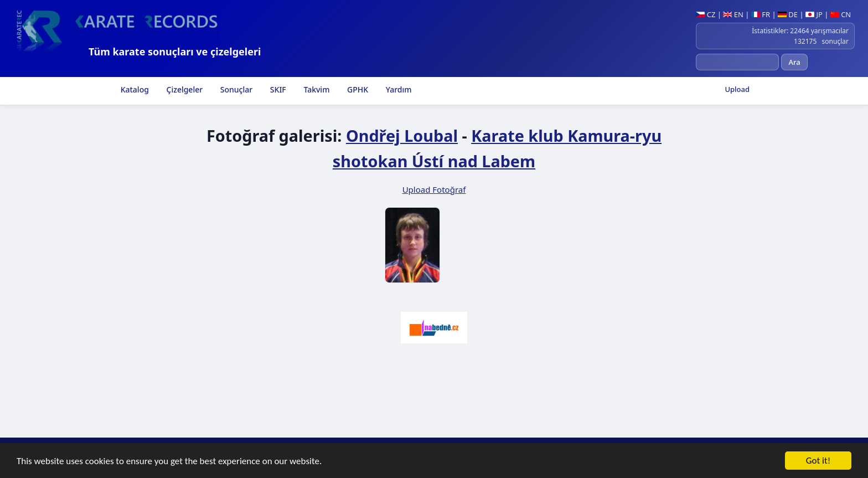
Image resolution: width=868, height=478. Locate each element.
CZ (706, 14)
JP (814, 14)
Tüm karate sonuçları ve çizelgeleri (175, 52)
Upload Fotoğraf (434, 189)
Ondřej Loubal (402, 135)
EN (733, 14)
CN (841, 14)
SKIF (277, 89)
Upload (737, 89)
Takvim (316, 89)
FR (761, 14)
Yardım (397, 89)
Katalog (134, 89)
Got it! (818, 462)
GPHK (356, 89)
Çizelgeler (184, 89)
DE (788, 14)
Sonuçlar (235, 89)
